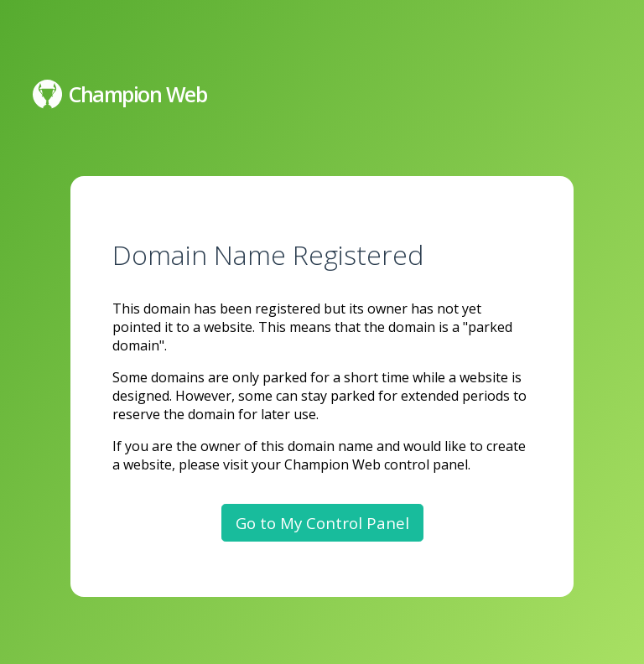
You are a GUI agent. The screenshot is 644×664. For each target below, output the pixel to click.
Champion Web (119, 94)
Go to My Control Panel (322, 523)
